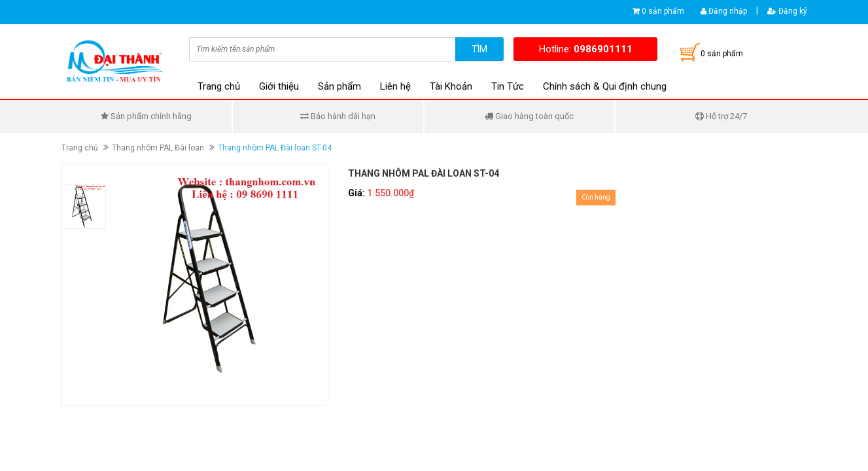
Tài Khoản (451, 86)
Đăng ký (787, 11)
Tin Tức (508, 86)
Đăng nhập (724, 11)
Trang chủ (219, 86)
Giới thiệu (279, 86)
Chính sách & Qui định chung (605, 86)
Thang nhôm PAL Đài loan (158, 148)
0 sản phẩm (663, 11)
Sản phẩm (339, 86)
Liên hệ (395, 86)
